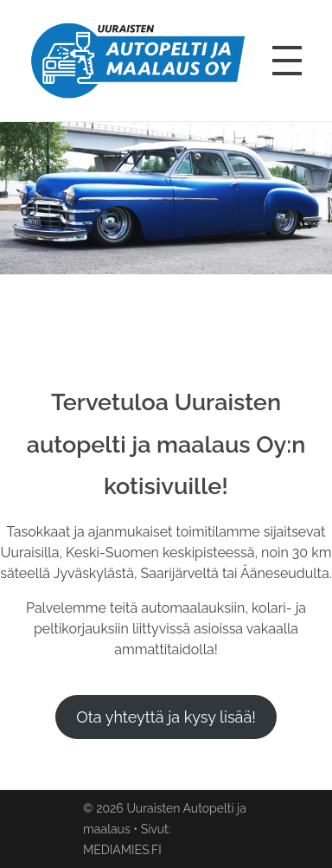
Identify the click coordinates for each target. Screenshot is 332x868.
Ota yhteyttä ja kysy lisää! (166, 717)
